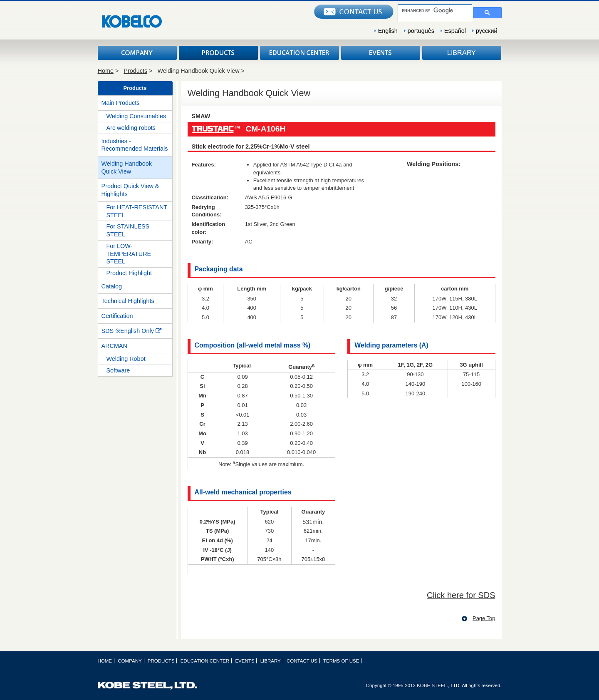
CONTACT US (302, 661)
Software (118, 370)
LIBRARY (462, 53)
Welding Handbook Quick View (127, 168)
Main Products (121, 103)
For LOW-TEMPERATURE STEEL (129, 254)
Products (135, 71)
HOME (105, 661)
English (388, 31)
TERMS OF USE (341, 661)
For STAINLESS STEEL (128, 230)
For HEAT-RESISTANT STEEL (137, 211)
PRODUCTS (218, 53)
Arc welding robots (131, 128)
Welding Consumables (136, 116)
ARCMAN (114, 346)
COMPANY (137, 53)
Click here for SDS (461, 595)
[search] (434, 10)
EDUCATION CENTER (299, 53)
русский (487, 31)
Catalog (112, 286)
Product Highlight (129, 273)
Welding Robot (126, 359)
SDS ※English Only (131, 331)
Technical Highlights (128, 301)
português (421, 31)
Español (455, 31)
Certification (117, 316)
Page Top (484, 618)
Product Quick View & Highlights (130, 190)
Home (106, 71)
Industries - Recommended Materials (135, 145)
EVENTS (381, 53)
